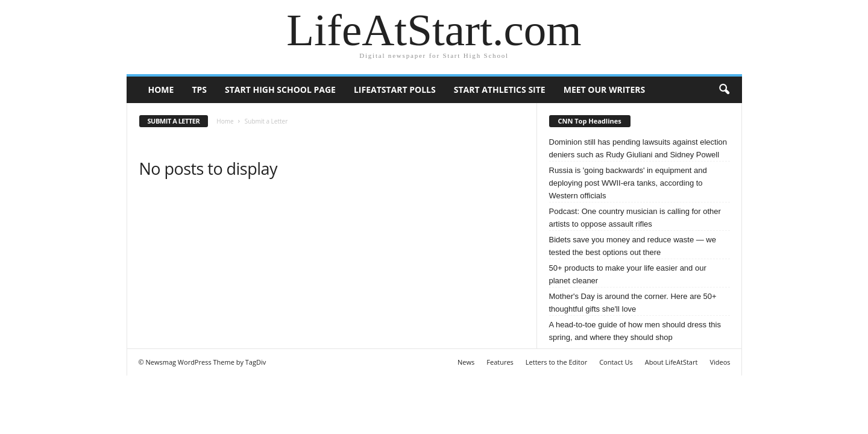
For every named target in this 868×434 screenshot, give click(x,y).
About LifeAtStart (671, 362)
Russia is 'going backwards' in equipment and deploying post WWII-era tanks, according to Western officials (628, 183)
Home (161, 90)
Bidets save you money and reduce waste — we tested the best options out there (633, 246)
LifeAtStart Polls (395, 90)
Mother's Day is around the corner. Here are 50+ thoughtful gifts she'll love (633, 303)
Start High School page (280, 90)
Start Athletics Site (500, 90)
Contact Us (616, 362)
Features (500, 362)
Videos (720, 362)
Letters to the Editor (556, 362)
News (466, 362)
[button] (724, 90)
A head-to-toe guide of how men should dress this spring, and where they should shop (635, 331)
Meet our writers (605, 90)
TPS (199, 90)
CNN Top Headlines (590, 121)
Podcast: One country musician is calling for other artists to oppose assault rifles (635, 218)
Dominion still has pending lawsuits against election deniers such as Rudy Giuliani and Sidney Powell (638, 148)
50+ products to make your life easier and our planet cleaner (628, 274)
